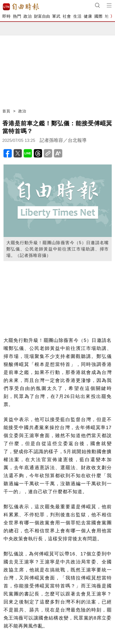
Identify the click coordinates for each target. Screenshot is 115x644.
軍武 (56, 16)
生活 (77, 16)
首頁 (6, 111)
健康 (88, 16)
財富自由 (42, 16)
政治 (28, 16)
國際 (98, 16)
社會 (67, 16)
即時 (6, 16)
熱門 (17, 16)
